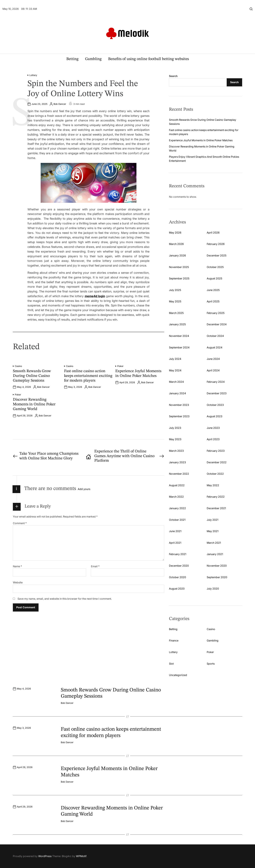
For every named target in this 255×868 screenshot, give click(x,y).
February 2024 (216, 382)
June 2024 (213, 359)
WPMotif (81, 856)
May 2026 (175, 233)
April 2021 (175, 543)
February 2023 (216, 451)
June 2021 (175, 531)
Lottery (33, 75)
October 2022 (215, 474)
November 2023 (179, 405)
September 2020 (217, 577)
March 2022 (176, 497)
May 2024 (175, 370)
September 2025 (179, 278)
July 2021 (212, 520)
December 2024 (217, 324)
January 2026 (177, 255)
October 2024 (215, 336)
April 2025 (213, 301)
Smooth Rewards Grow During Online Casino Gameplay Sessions (32, 376)
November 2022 (179, 474)
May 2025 (175, 301)
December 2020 (179, 566)
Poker (120, 366)
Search (173, 76)
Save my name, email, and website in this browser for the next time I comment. (65, 599)
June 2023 (213, 428)
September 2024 (179, 347)
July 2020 (213, 589)
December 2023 (217, 393)
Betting (72, 59)
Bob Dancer (60, 104)
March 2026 (176, 244)
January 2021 (215, 554)
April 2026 (213, 233)
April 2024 (213, 370)
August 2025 (214, 278)
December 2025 (217, 255)
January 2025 (177, 324)
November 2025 (179, 267)
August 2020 (177, 589)
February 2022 (216, 497)
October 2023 (215, 405)
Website (18, 582)
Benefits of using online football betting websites (148, 59)
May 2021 (213, 531)
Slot (171, 664)
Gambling (93, 59)
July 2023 (175, 428)
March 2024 (176, 382)
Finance (174, 641)
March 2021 (214, 543)
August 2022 (177, 485)
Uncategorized (178, 675)
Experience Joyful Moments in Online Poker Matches (201, 140)
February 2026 (216, 244)
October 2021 (177, 520)
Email (95, 566)
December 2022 (217, 462)
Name (17, 566)
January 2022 (177, 508)
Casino (18, 366)
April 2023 (213, 439)
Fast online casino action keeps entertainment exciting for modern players (88, 376)
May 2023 (175, 439)
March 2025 (176, 313)
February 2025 (216, 313)
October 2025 (215, 267)
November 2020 (217, 566)
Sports (211, 664)
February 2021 (178, 554)
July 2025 (175, 290)
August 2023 (215, 416)
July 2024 (175, 359)
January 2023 (177, 462)
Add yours (84, 489)
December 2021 (216, 508)
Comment (20, 523)
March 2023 (176, 451)
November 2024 (179, 336)
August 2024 (215, 347)
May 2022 (213, 485)
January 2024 (177, 393)
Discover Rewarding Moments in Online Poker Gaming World (34, 404)
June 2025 (213, 290)
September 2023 (179, 416)
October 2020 (178, 577)
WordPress (45, 856)
